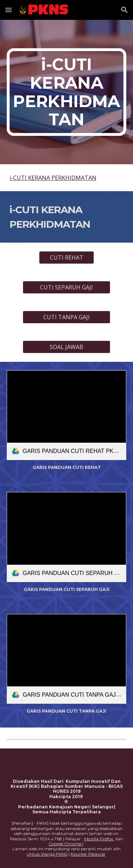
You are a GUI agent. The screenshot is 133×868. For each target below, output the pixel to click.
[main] (67, 92)
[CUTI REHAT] (66, 258)
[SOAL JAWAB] (66, 347)
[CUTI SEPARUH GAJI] (66, 287)
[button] (9, 10)
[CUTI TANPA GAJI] (66, 317)
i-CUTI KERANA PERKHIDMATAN (53, 178)
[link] (67, 415)
